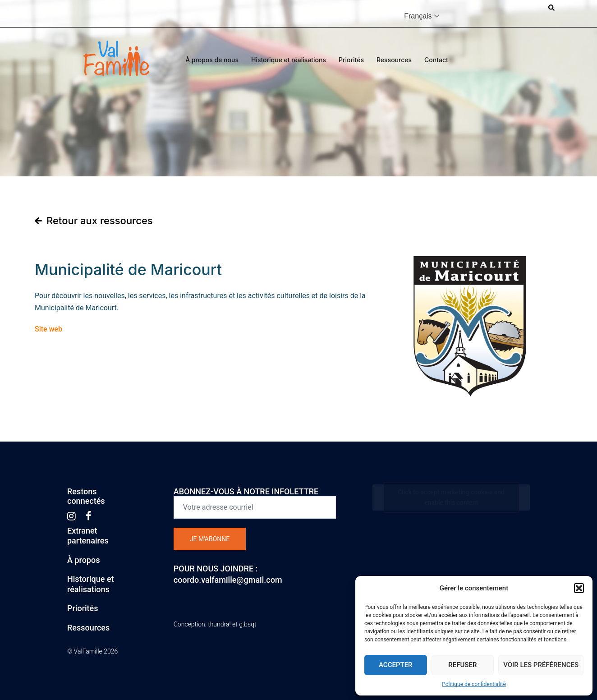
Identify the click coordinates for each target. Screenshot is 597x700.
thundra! (219, 624)
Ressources (394, 60)
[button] (579, 588)
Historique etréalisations (91, 584)
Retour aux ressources (100, 221)
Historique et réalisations (289, 60)
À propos (83, 560)
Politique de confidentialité (474, 684)
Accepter (396, 665)
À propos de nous (212, 60)
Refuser (462, 665)
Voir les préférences (541, 665)
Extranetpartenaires (88, 536)
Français (418, 16)
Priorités (351, 60)
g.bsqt (248, 624)
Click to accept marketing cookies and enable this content (451, 497)
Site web (48, 329)
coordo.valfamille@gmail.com (228, 580)
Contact (436, 60)
